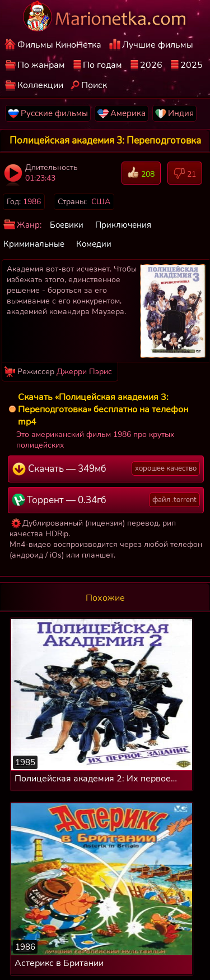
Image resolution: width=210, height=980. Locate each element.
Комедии (94, 244)
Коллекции (40, 85)
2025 (192, 65)
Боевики (67, 225)
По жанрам (41, 65)
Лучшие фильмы (158, 45)
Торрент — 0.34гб (106, 500)
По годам (102, 65)
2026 (151, 65)
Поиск (94, 85)
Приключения (123, 225)
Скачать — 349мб (106, 468)
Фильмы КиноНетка (59, 45)
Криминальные (34, 244)
